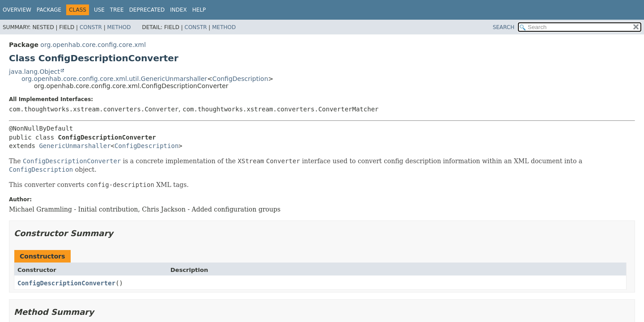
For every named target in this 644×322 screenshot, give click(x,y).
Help (199, 10)
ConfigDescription (240, 79)
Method (119, 27)
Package (49, 10)
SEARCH (504, 27)
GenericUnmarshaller (75, 146)
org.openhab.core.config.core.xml (93, 45)
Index (178, 10)
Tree (117, 10)
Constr (91, 27)
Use (99, 10)
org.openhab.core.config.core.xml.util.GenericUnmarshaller (114, 79)
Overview (17, 10)
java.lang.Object (34, 72)
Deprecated (147, 10)
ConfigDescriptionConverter (66, 283)
